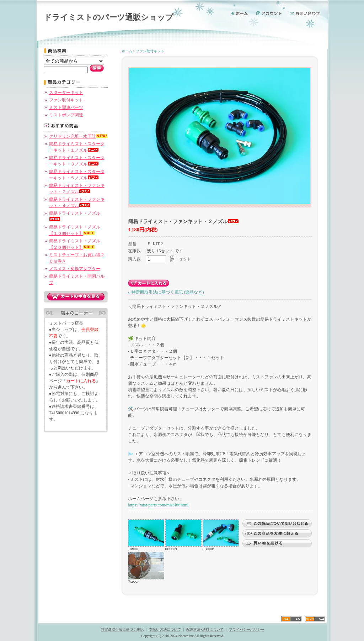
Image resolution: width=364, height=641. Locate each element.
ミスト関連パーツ (66, 107)
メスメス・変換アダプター (75, 269)
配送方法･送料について (205, 629)
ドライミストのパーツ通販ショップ (109, 17)
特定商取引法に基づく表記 (122, 629)
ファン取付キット (66, 100)
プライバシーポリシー (247, 629)
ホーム (127, 51)
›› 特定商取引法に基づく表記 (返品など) (166, 292)
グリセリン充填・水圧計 (78, 136)
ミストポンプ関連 (66, 115)
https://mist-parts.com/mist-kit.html (158, 505)
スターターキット (66, 93)
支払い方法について (165, 629)
